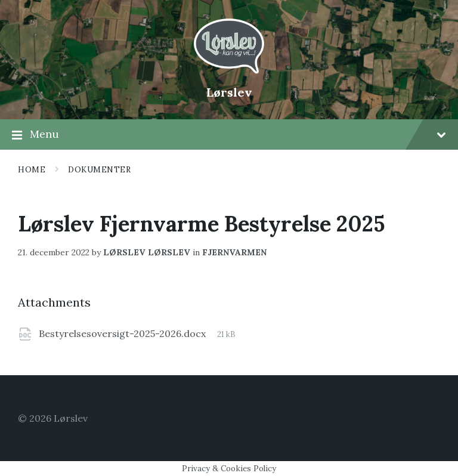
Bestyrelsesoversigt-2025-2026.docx (123, 333)
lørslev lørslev (147, 252)
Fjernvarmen (234, 252)
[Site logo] (229, 72)
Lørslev (229, 92)
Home (32, 170)
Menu (229, 135)
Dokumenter (99, 170)
